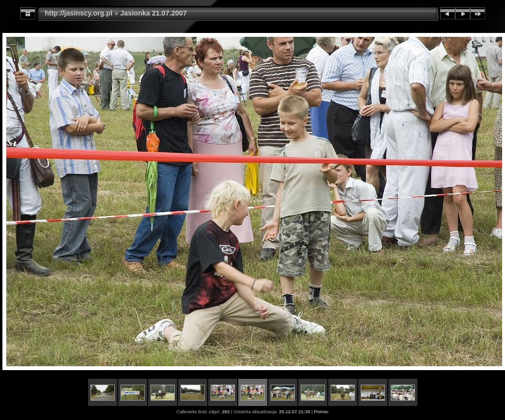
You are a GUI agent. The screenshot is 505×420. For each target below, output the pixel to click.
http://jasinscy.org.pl (79, 13)
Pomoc (321, 412)
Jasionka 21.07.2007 (153, 13)
